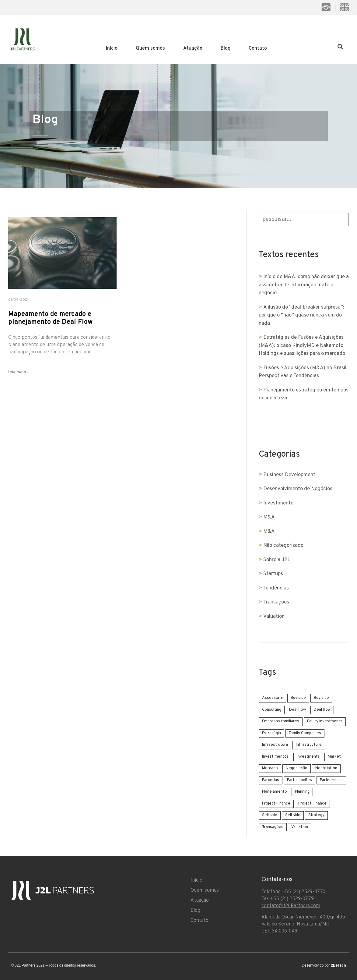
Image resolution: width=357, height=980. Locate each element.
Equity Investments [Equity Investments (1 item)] (325, 721)
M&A (269, 517)
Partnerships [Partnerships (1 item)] (332, 780)
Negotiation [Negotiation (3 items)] (327, 768)
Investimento (279, 503)
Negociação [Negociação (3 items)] (297, 768)
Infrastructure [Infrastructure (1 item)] (309, 745)
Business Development (290, 475)
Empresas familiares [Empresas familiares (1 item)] (281, 721)
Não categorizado (284, 546)
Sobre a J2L (277, 560)
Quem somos (150, 48)
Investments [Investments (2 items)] (309, 757)
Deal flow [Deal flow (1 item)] (298, 710)
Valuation (274, 617)
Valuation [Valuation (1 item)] (300, 827)
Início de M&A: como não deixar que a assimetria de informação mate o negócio (302, 285)
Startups (273, 574)
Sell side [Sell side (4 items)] (270, 815)
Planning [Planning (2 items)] (303, 792)
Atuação (193, 48)
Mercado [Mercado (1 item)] (270, 768)
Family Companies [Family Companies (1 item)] (305, 733)
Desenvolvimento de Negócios (298, 489)
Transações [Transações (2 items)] (273, 827)
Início (112, 48)
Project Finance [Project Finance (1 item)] (276, 804)
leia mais (19, 372)
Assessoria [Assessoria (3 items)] (273, 698)
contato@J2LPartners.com (291, 906)
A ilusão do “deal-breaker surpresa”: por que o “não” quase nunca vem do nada (302, 315)
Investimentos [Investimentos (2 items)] (276, 757)
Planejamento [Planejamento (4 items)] (275, 792)
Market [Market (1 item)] (335, 757)
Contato (258, 48)
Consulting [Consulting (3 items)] (272, 710)
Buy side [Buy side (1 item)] (299, 698)
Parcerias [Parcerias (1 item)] (271, 780)
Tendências (276, 588)
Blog (226, 48)
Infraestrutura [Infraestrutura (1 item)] (275, 745)
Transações (276, 602)
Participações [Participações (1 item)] (300, 780)
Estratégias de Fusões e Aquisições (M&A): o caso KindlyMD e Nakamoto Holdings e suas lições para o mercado (302, 346)
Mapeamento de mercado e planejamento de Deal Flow (50, 318)
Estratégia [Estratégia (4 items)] (272, 733)
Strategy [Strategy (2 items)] (317, 815)
